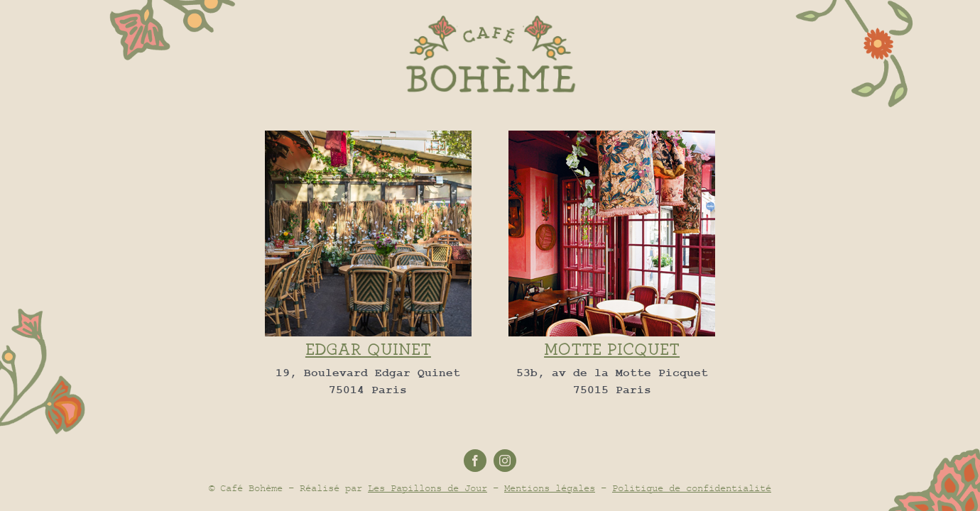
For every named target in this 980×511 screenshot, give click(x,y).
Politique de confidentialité (692, 488)
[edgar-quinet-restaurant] (368, 135)
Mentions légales (550, 488)
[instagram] (505, 461)
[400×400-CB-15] (612, 135)
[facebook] (475, 461)
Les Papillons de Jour (428, 488)
